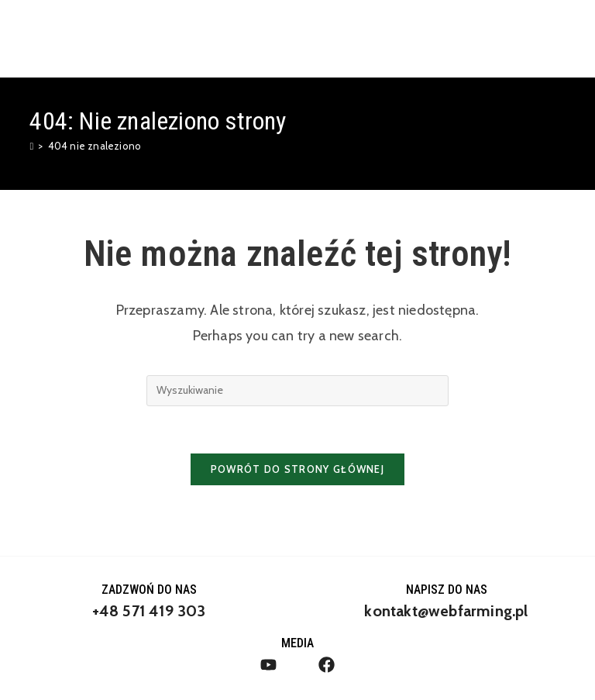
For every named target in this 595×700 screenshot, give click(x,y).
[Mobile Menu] (558, 38)
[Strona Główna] (31, 146)
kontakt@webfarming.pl (446, 611)
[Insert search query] (297, 391)
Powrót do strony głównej (297, 469)
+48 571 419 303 (149, 611)
